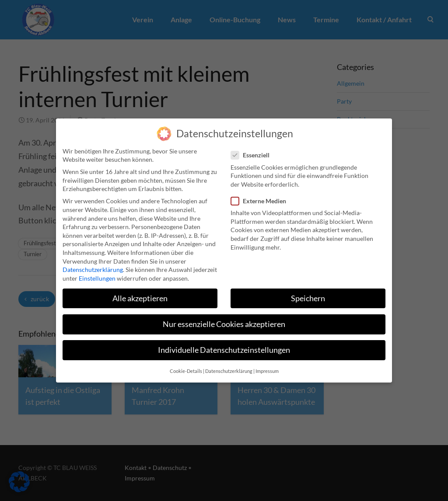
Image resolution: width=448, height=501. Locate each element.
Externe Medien (261, 196)
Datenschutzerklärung (93, 264)
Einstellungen (97, 273)
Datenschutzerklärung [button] (229, 366)
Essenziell (253, 150)
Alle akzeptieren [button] (140, 293)
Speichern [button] (308, 293)
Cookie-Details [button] (186, 366)
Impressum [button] (267, 366)
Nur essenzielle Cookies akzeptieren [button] (224, 319)
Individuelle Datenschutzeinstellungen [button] (224, 345)
